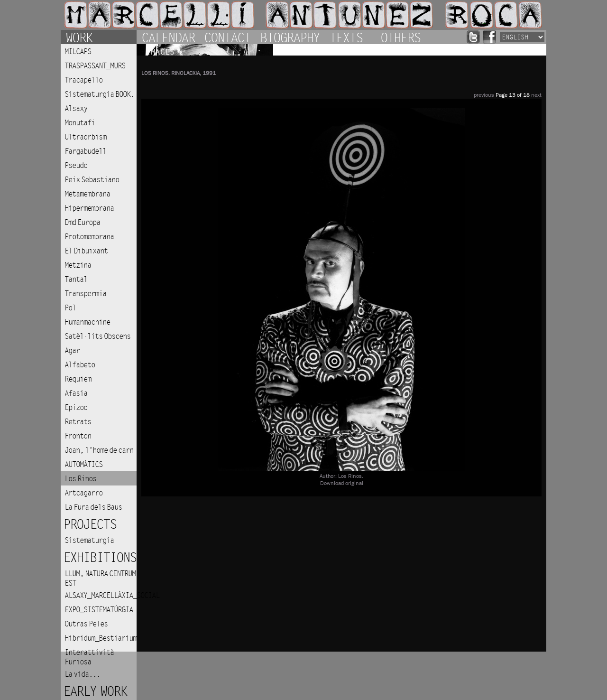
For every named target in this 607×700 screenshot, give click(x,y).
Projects (90, 525)
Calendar (168, 37)
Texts (346, 37)
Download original (342, 483)
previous (484, 95)
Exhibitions (100, 558)
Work (79, 37)
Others (400, 37)
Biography (290, 37)
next (536, 95)
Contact (227, 37)
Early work (95, 692)
